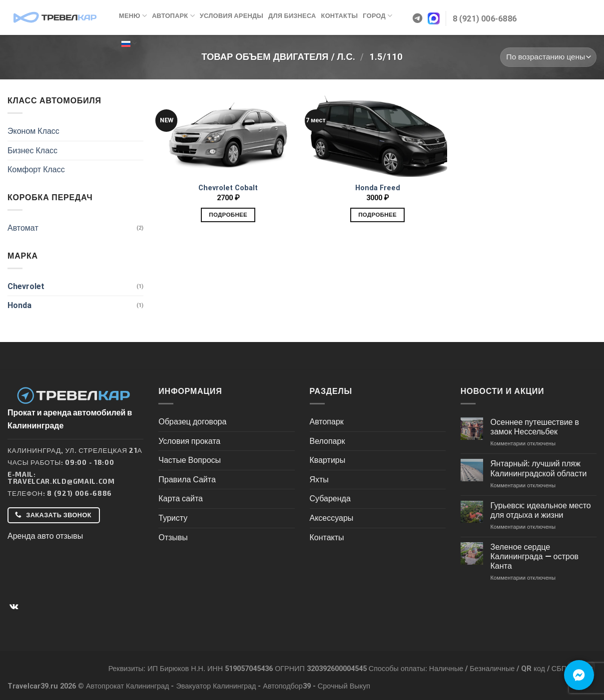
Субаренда (330, 499)
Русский (129, 43)
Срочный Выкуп (344, 686)
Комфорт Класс (36, 170)
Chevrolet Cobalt (228, 188)
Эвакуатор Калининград (216, 686)
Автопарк (173, 16)
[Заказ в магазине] (548, 57)
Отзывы (173, 537)
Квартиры (328, 460)
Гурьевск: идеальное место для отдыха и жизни (541, 510)
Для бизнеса (292, 16)
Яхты (319, 480)
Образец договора (192, 422)
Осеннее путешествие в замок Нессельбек (535, 427)
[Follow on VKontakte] (14, 607)
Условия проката (189, 441)
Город (377, 16)
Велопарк (327, 441)
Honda (19, 305)
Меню (133, 16)
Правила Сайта (187, 480)
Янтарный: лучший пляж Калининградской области (539, 468)
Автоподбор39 (287, 686)
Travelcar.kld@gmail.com (61, 481)
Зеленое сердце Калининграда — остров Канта (535, 556)
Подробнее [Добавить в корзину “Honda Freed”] (377, 215)
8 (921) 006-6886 (79, 493)
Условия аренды (232, 16)
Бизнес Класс (32, 151)
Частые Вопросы (190, 460)
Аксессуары (332, 518)
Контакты (340, 16)
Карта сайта (181, 499)
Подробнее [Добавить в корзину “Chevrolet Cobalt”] (228, 215)
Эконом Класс (33, 131)
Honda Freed (378, 188)
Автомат (23, 228)
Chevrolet (26, 286)
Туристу (173, 518)
